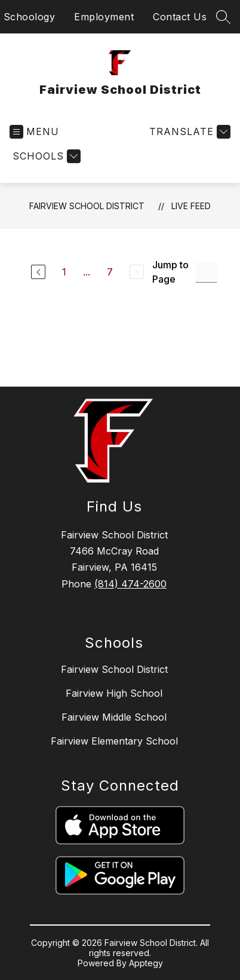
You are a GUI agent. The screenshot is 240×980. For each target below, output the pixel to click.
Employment (104, 17)
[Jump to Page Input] (206, 272)
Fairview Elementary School (114, 741)
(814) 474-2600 (130, 584)
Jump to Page (170, 272)
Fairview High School (114, 693)
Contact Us (180, 17)
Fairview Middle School (114, 717)
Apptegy (146, 963)
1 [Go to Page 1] (64, 272)
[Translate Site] (188, 132)
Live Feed (191, 206)
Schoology (30, 17)
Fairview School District (87, 206)
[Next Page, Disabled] (137, 272)
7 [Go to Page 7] (110, 272)
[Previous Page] (38, 272)
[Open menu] (34, 132)
